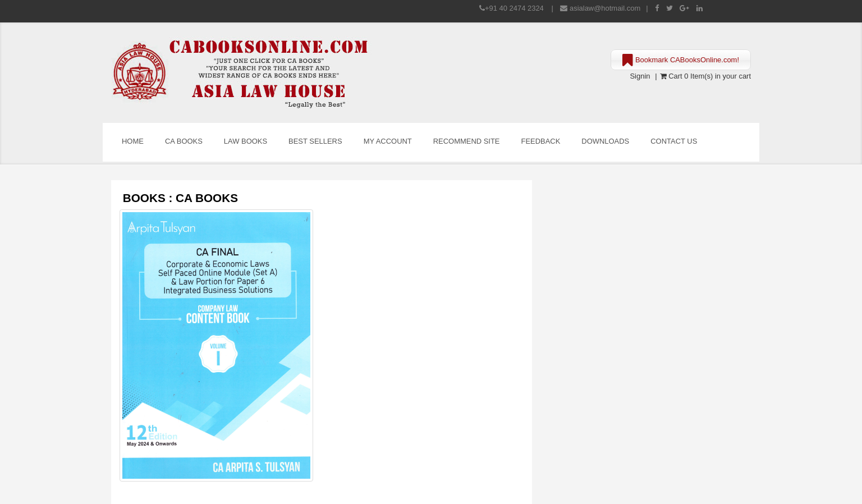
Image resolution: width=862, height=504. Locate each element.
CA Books (184, 141)
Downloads (605, 141)
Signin (640, 76)
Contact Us (674, 141)
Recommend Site (467, 141)
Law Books (246, 141)
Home (133, 141)
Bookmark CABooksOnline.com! (681, 61)
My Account (388, 141)
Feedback (541, 141)
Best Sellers (315, 141)
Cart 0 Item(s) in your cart (705, 76)
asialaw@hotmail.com (605, 8)
